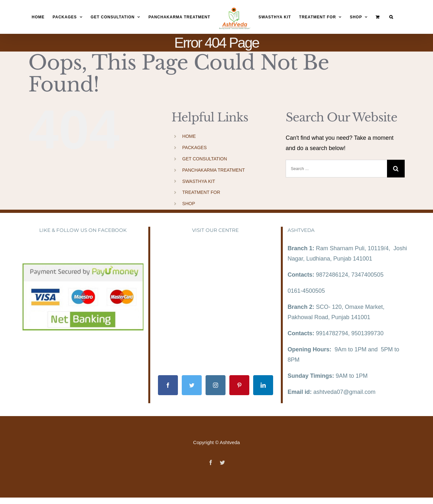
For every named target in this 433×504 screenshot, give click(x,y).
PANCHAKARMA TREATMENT (214, 170)
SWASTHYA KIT (199, 181)
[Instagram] (216, 385)
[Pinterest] (239, 385)
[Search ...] (336, 169)
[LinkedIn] (263, 385)
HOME (189, 136)
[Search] (391, 17)
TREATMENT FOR (201, 192)
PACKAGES (195, 147)
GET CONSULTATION (205, 159)
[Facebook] (168, 385)
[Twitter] (192, 385)
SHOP (189, 204)
